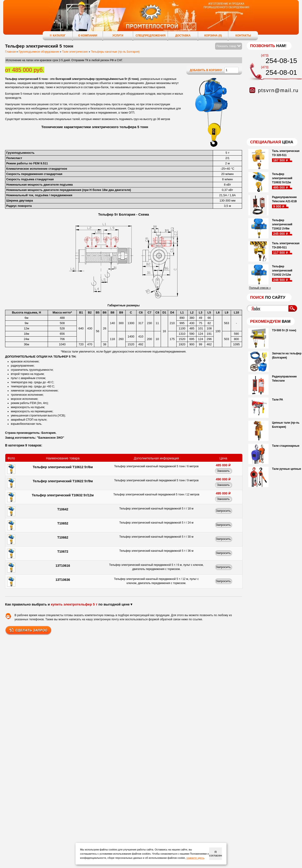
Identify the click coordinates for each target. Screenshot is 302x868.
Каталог (58, 35)
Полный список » (260, 288)
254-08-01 (281, 72)
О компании (88, 36)
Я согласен (215, 854)
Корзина (213, 36)
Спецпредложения (151, 36)
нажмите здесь (195, 858)
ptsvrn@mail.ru (278, 90)
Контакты (243, 36)
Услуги (118, 36)
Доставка (183, 36)
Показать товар (229, 46)
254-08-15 (281, 61)
